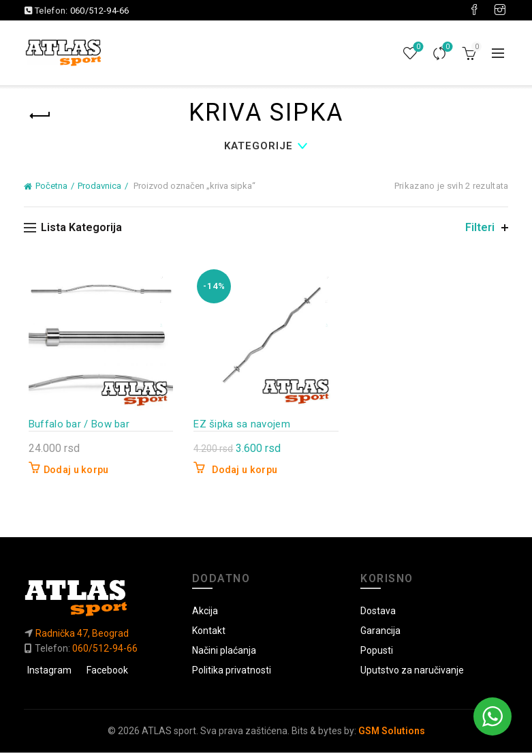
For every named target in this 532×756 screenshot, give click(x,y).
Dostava (378, 614)
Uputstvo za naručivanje (412, 674)
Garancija (380, 634)
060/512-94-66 (100, 11)
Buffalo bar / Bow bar (74, 427)
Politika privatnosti (232, 674)
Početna (51, 186)
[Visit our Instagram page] (500, 10)
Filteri (480, 227)
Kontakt (209, 634)
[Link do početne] (98, 601)
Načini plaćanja (224, 654)
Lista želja (417, 47)
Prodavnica (99, 186)
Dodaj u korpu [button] (72, 473)
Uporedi (447, 47)
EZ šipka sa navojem (240, 427)
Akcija (205, 614)
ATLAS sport (169, 734)
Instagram (49, 674)
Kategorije (259, 146)
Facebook (107, 674)
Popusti (377, 654)
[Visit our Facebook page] (474, 10)
